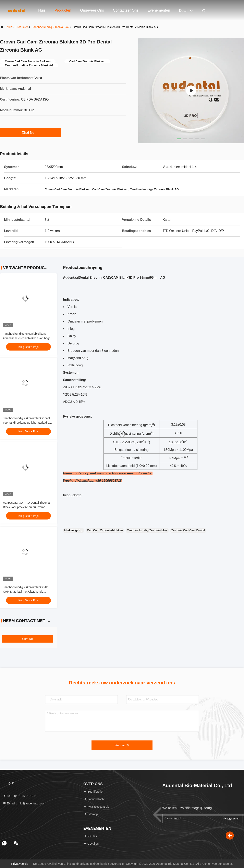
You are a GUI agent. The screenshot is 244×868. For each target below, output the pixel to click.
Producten (63, 10)
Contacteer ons (126, 10)
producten (22, 27)
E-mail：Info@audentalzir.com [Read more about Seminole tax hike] (24, 803)
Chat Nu (30, 132)
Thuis (9, 27)
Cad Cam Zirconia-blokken (105, 530)
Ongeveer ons (92, 10)
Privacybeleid (20, 864)
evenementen (159, 10)
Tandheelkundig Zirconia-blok (147, 530)
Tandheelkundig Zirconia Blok (51, 27)
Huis (42, 10)
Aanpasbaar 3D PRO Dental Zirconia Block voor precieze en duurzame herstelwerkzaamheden (26, 507)
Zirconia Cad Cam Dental (188, 530)
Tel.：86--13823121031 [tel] (20, 796)
